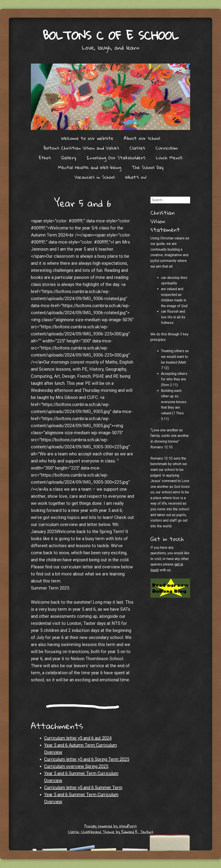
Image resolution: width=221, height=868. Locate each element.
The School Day (147, 167)
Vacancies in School (95, 177)
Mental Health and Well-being (90, 167)
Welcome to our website (87, 138)
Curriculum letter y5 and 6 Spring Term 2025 (87, 759)
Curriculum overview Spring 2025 (76, 766)
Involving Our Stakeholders (116, 158)
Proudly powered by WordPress (111, 826)
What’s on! (136, 177)
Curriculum (167, 148)
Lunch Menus (169, 158)
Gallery (69, 158)
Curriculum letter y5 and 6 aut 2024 (78, 738)
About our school (142, 138)
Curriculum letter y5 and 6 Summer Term (83, 787)
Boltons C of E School (111, 35)
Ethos (45, 158)
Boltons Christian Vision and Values (81, 148)
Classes (137, 148)
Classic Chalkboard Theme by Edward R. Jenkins (111, 832)
